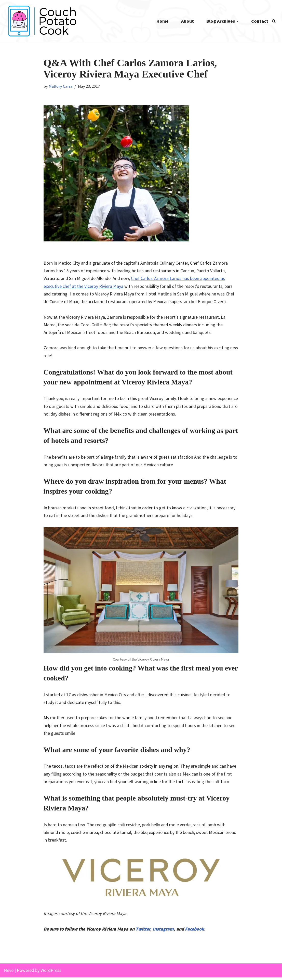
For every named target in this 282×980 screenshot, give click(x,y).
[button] (238, 21)
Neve (9, 973)
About (187, 21)
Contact (260, 21)
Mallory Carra (61, 86)
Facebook (196, 931)
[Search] (274, 21)
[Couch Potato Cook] (42, 21)
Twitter (144, 931)
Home (162, 21)
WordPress (51, 973)
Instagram (164, 931)
